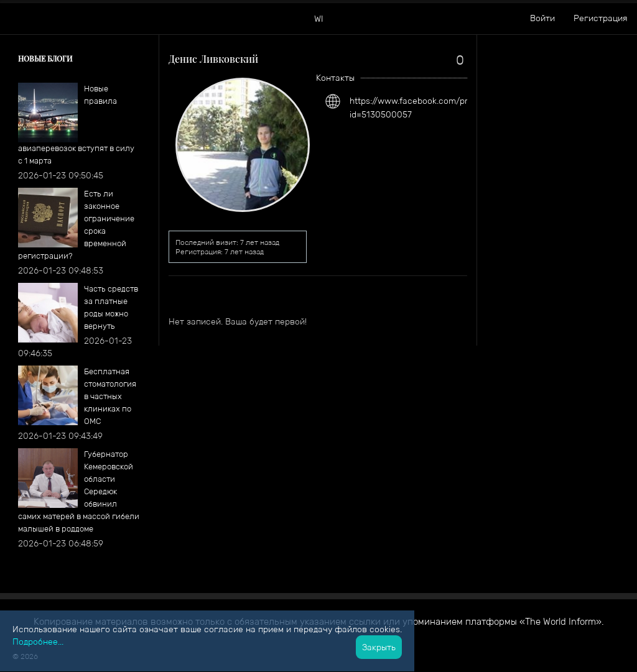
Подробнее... (38, 642)
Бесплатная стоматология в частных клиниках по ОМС (110, 396)
